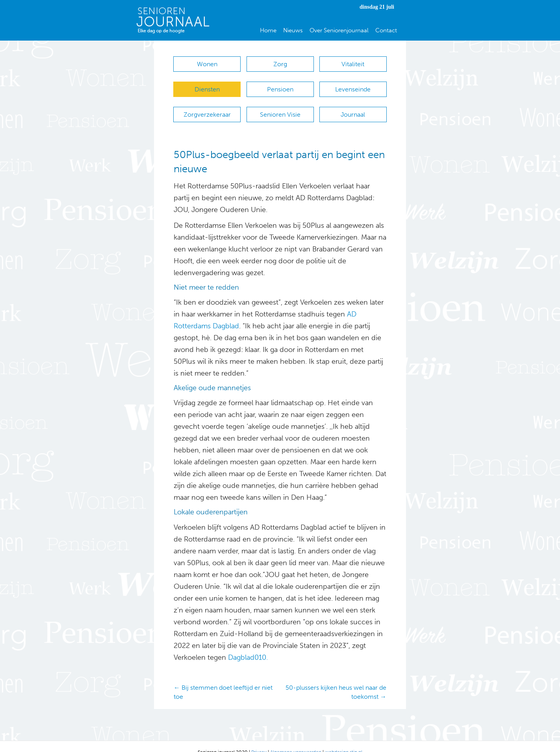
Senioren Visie (280, 107)
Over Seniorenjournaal (339, 30)
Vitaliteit (353, 64)
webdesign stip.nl (344, 741)
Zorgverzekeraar (207, 107)
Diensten (207, 85)
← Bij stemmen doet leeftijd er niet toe (223, 680)
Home (268, 30)
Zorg (280, 64)
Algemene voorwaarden (296, 741)
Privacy (259, 741)
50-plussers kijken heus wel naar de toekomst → (336, 680)
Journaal (353, 107)
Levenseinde (353, 85)
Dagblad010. (248, 646)
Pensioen (280, 85)
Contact (386, 30)
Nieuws (293, 30)
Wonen (207, 64)
